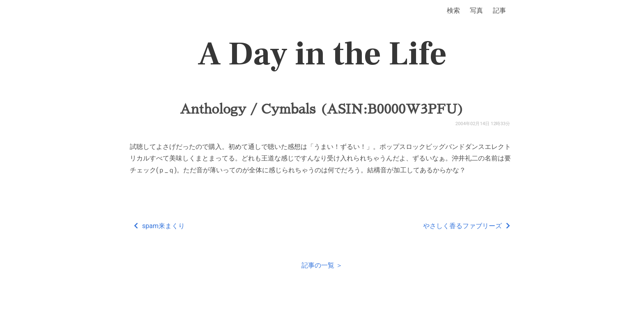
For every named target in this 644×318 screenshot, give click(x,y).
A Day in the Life (322, 54)
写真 (476, 10)
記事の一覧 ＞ (322, 265)
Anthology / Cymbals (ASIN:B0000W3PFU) (322, 109)
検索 (453, 10)
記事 (499, 10)
